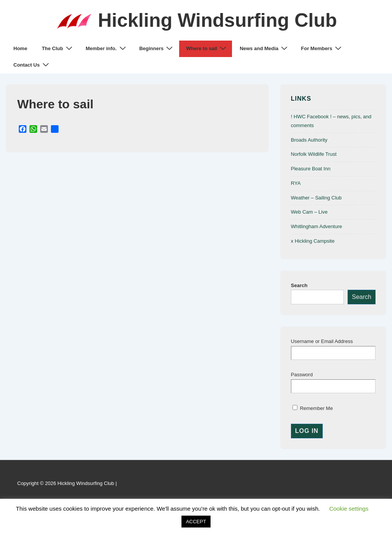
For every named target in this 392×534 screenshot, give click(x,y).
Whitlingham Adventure (317, 226)
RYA (296, 183)
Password (302, 375)
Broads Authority (309, 140)
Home (20, 48)
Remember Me (313, 408)
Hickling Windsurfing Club (218, 20)
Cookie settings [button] (349, 509)
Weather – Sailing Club (316, 198)
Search (299, 285)
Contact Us (32, 65)
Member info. (107, 48)
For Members (322, 48)
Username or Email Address (322, 341)
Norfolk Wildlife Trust (314, 154)
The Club (58, 48)
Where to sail (207, 48)
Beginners (157, 48)
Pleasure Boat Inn (311, 169)
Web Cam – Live (309, 212)
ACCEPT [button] (196, 522)
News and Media (265, 48)
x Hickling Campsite (313, 241)
